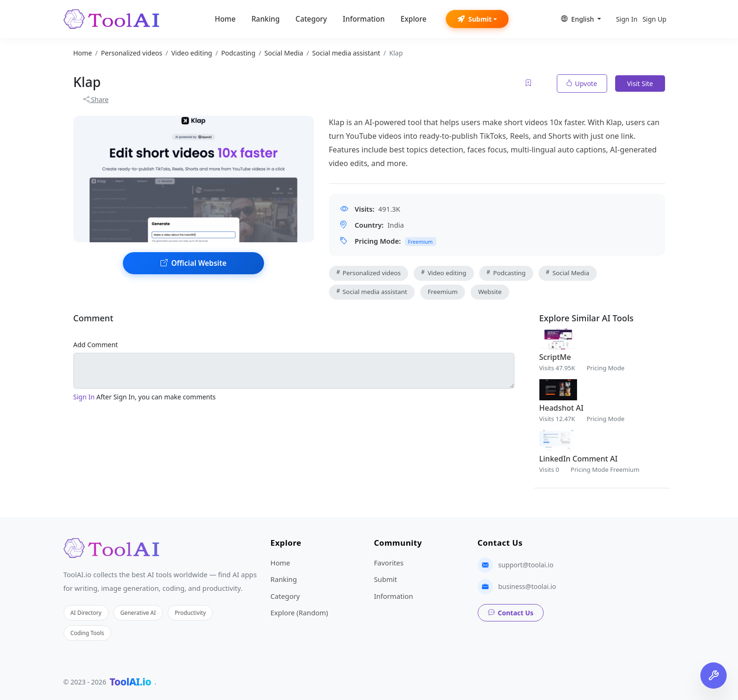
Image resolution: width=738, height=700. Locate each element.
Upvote (582, 84)
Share (96, 99)
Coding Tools (88, 633)
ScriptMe (555, 357)
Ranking (265, 19)
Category (311, 19)
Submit (475, 19)
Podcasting (506, 273)
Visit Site (640, 84)
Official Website (193, 263)
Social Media (567, 273)
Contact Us (511, 613)
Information (364, 19)
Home (225, 19)
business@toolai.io (527, 586)
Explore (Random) (299, 612)
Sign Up (654, 19)
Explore (413, 19)
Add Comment (96, 345)
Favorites (389, 563)
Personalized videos (369, 273)
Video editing (444, 273)
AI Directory (86, 612)
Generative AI (138, 612)
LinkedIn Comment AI (579, 459)
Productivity (190, 612)
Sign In (627, 19)
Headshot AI (562, 408)
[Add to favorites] (529, 84)
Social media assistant (372, 292)
